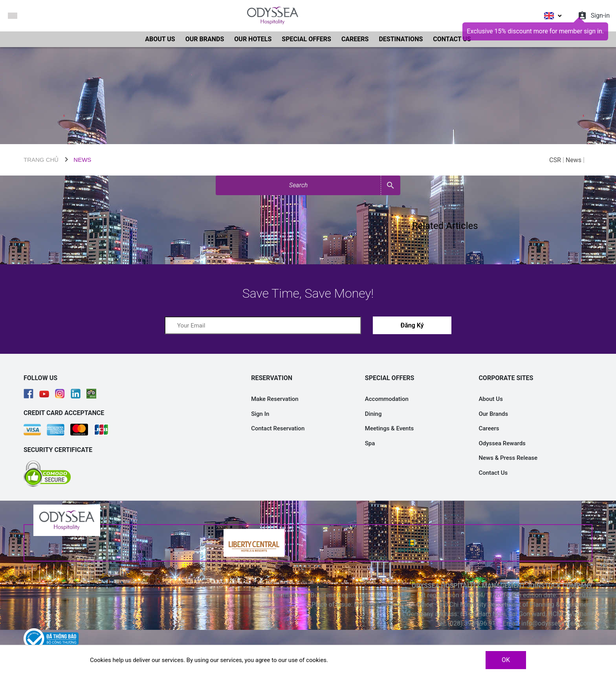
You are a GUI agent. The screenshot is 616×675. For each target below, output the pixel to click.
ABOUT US (160, 39)
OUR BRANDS (205, 39)
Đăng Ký (412, 325)
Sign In (260, 414)
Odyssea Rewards (502, 443)
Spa (370, 443)
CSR (555, 160)
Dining (373, 414)
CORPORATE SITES (506, 378)
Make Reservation (275, 399)
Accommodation (387, 399)
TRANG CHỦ (41, 160)
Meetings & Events (389, 428)
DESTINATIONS (401, 39)
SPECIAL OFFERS (306, 39)
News (574, 160)
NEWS (82, 160)
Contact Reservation (278, 428)
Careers (489, 428)
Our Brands (493, 414)
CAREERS (355, 39)
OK (506, 660)
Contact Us (493, 473)
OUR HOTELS (253, 39)
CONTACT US (452, 39)
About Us (491, 399)
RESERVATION (272, 378)
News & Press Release (508, 458)
